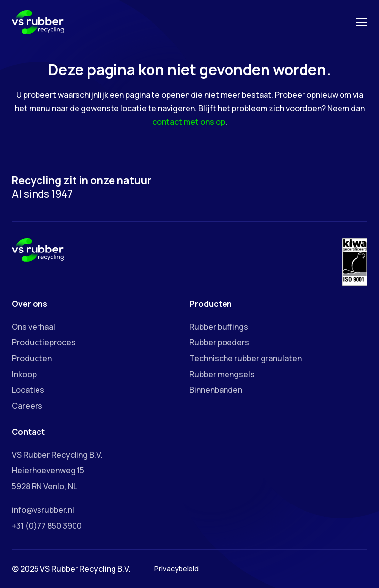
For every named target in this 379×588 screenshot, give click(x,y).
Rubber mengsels (222, 374)
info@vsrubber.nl (43, 510)
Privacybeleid (177, 568)
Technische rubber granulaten (246, 358)
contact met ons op (189, 122)
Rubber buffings (219, 327)
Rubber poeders (219, 342)
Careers (27, 406)
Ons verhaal (34, 327)
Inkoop (24, 374)
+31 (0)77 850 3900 (47, 526)
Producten (32, 358)
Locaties (28, 390)
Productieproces (44, 342)
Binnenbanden (216, 390)
